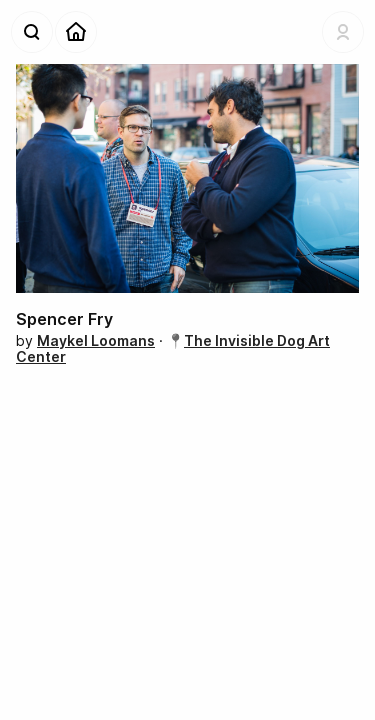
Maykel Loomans (96, 340)
